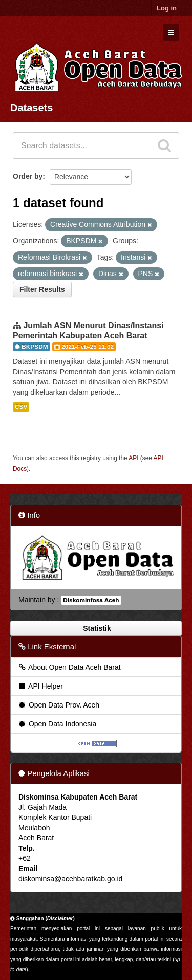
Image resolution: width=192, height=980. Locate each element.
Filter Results (42, 289)
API (133, 458)
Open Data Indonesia (57, 724)
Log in (167, 8)
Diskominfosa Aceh (91, 600)
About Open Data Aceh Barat (69, 667)
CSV (21, 407)
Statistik (96, 628)
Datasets (31, 108)
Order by (28, 176)
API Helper (40, 686)
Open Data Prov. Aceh (58, 705)
